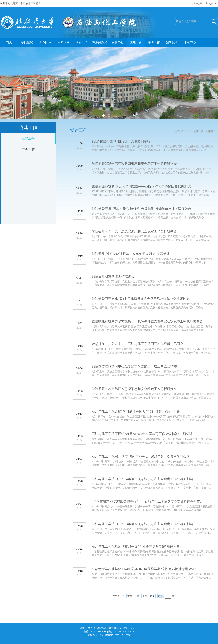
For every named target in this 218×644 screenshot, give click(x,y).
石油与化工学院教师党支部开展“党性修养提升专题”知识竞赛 (136, 547)
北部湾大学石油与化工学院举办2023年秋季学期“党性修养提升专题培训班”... (147, 569)
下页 (145, 596)
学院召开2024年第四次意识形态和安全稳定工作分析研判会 (134, 389)
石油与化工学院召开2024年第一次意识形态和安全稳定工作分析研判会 (142, 479)
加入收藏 (197, 3)
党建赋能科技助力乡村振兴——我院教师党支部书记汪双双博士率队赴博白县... (149, 321)
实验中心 (118, 42)
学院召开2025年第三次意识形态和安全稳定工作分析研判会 (134, 164)
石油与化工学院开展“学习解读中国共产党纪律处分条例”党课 (136, 411)
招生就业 (172, 42)
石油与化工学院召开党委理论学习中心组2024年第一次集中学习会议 (141, 456)
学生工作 (154, 42)
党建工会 (136, 42)
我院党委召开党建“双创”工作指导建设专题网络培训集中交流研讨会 (141, 299)
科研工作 (81, 42)
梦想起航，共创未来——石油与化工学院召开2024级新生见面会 (138, 344)
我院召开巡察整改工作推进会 (113, 276)
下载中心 (190, 42)
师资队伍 (45, 42)
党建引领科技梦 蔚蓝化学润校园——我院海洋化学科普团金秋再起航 (141, 186)
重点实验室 (100, 42)
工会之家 (28, 150)
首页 (9, 42)
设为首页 (211, 3)
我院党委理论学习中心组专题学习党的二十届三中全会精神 (134, 366)
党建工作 (28, 139)
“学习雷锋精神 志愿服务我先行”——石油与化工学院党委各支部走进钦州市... (147, 501)
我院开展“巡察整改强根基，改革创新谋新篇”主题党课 (131, 254)
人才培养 (63, 42)
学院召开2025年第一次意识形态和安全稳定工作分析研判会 (134, 231)
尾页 (152, 596)
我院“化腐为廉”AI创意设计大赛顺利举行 (121, 141)
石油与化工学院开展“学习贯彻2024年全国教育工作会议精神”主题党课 (142, 434)
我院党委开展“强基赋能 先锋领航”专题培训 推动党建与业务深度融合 (141, 209)
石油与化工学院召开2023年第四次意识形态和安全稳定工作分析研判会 (142, 524)
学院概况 (27, 42)
